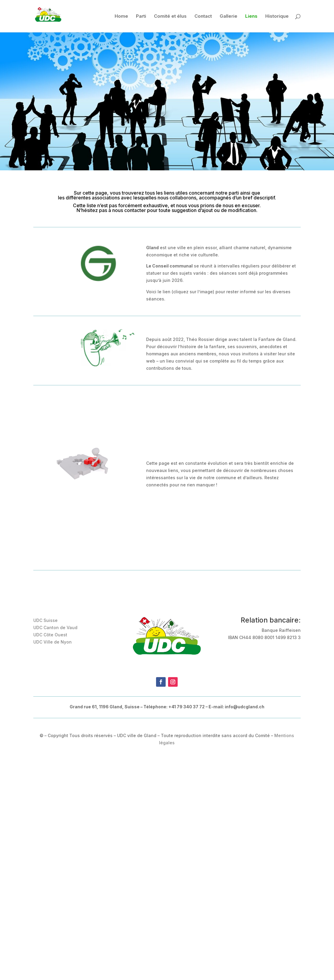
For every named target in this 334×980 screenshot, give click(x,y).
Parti (141, 16)
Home (121, 16)
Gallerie (229, 16)
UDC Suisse (45, 620)
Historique (277, 16)
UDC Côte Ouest (50, 635)
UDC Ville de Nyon (53, 642)
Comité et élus (170, 16)
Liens (251, 16)
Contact (203, 16)
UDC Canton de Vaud (55, 627)
